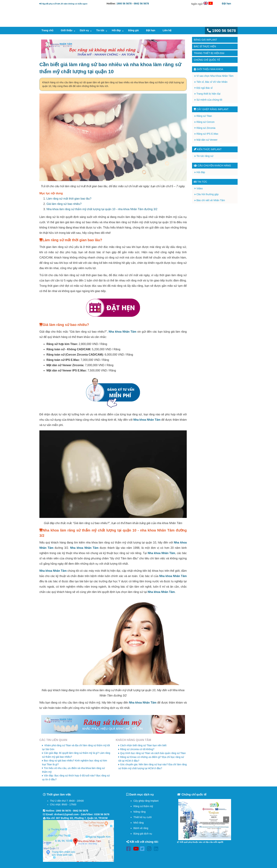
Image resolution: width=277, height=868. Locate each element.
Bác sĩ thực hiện (205, 46)
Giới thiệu (67, 30)
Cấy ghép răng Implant (146, 801)
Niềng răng (139, 812)
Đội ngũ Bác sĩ (204, 88)
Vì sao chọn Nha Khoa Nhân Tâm (215, 76)
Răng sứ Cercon (205, 122)
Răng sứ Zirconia (206, 128)
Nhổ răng (138, 823)
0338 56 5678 (102, 814)
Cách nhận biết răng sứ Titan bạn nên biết (143, 745)
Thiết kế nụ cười (142, 817)
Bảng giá (133, 30)
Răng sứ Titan (204, 116)
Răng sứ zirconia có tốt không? (137, 749)
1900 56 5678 (124, 4)
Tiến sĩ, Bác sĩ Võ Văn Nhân (212, 82)
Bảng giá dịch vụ (143, 834)
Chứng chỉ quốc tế (207, 60)
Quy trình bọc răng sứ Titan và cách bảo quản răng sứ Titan (153, 753)
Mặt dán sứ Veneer (207, 140)
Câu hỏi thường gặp (207, 194)
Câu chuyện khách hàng (212, 166)
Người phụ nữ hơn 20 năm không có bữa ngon (63, 4)
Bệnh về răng (141, 828)
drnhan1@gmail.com (66, 814)
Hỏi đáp (116, 30)
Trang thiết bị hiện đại (209, 53)
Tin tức (100, 30)
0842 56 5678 (141, 4)
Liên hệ (167, 30)
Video (200, 188)
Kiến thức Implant (208, 149)
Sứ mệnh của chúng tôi (209, 100)
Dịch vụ (84, 30)
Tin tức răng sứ (205, 156)
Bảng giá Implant (205, 40)
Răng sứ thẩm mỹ (143, 806)
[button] (183, 819)
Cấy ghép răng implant (211, 109)
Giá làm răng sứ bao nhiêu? (64, 204)
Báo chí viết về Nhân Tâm (211, 200)
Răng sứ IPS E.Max (207, 134)
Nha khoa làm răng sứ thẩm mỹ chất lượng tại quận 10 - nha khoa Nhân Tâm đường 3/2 (102, 209)
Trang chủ (47, 30)
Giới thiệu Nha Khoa (208, 69)
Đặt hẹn (226, 4)
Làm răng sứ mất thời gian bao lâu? (69, 199)
